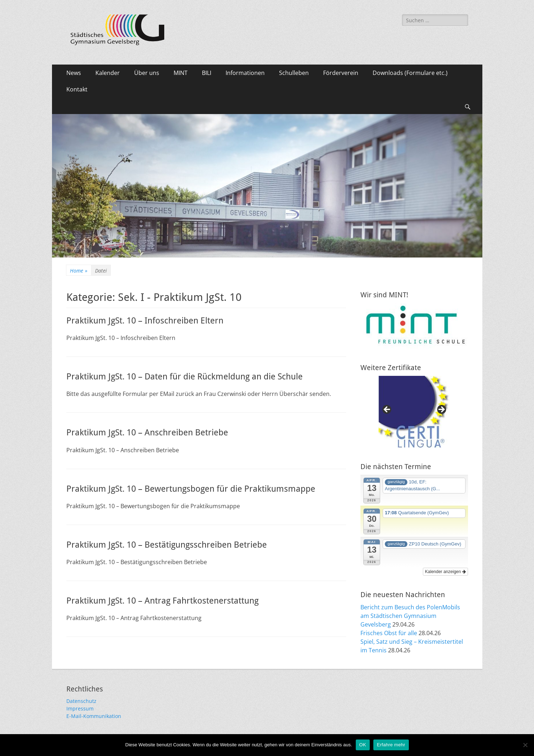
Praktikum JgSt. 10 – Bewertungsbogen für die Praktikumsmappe (191, 489)
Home (79, 271)
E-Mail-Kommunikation (94, 716)
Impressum (80, 708)
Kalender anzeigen (445, 572)
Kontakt (77, 89)
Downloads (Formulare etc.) (410, 73)
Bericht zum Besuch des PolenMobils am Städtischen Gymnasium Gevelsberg (410, 616)
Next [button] (441, 410)
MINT (181, 73)
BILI (207, 73)
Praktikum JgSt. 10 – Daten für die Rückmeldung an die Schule (185, 377)
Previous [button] (387, 410)
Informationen (245, 73)
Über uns (147, 73)
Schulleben (294, 73)
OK (363, 745)
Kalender (108, 73)
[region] (414, 412)
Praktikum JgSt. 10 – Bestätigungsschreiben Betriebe (167, 545)
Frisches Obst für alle (389, 633)
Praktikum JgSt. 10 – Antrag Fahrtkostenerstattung (162, 601)
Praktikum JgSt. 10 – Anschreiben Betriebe (147, 433)
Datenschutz (81, 701)
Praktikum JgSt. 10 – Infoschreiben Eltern (145, 321)
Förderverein (341, 73)
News (74, 73)
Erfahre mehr (391, 745)
